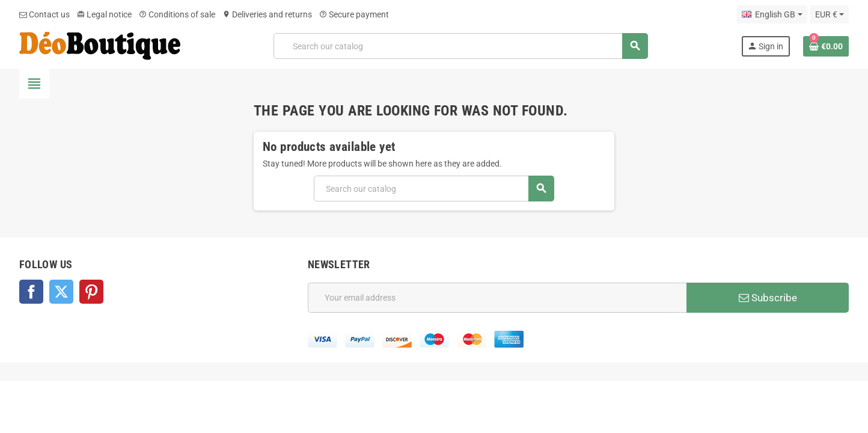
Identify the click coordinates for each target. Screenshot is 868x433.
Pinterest (91, 292)
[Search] (461, 46)
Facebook (31, 292)
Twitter (61, 292)
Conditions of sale (177, 14)
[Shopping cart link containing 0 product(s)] (826, 46)
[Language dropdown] (772, 14)
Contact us (44, 14)
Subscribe (768, 298)
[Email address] (497, 298)
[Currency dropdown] (830, 14)
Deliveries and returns (267, 14)
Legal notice (104, 14)
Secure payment (354, 14)
